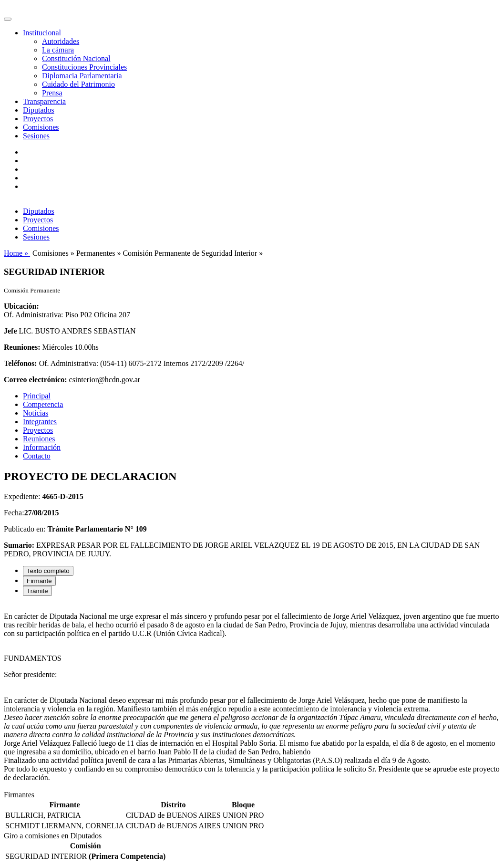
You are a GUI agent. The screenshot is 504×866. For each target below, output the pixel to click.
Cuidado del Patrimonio (78, 84)
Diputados (39, 110)
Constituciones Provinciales (84, 67)
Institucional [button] (42, 33)
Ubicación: (21, 306)
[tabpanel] (252, 697)
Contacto (37, 456)
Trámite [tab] (37, 591)
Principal (37, 396)
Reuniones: (22, 347)
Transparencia (44, 101)
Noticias (36, 413)
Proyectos (38, 119)
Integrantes (40, 422)
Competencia (43, 404)
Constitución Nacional (76, 58)
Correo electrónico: (36, 380)
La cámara (58, 50)
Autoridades (61, 41)
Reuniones (39, 439)
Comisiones (41, 127)
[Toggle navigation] (8, 19)
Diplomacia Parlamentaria (82, 76)
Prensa (52, 93)
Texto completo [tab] (48, 571)
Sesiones (36, 136)
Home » (17, 253)
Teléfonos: (21, 363)
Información (42, 447)
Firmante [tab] (39, 581)
